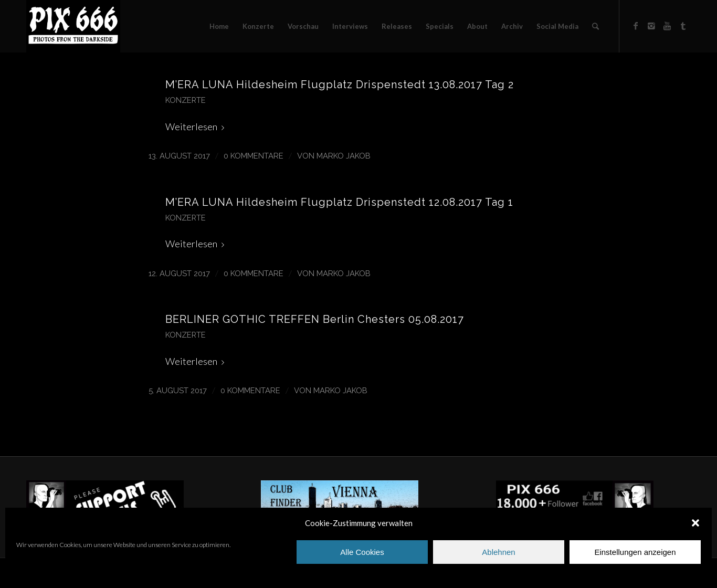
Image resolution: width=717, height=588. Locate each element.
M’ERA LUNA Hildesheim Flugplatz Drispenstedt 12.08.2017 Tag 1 (339, 202)
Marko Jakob (344, 156)
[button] (695, 523)
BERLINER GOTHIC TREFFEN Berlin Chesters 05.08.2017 (315, 319)
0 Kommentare (254, 156)
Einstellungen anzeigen (635, 552)
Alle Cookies (362, 552)
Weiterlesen (197, 127)
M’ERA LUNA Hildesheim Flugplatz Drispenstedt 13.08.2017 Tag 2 (340, 85)
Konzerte (186, 100)
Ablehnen (498, 552)
